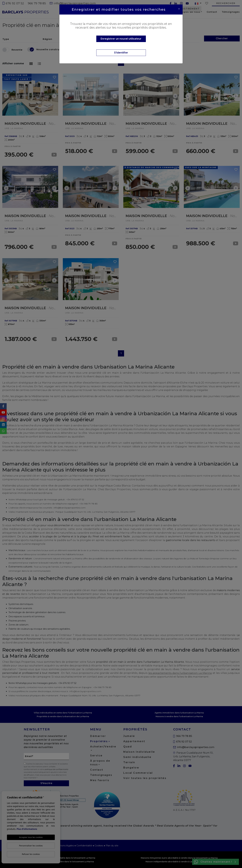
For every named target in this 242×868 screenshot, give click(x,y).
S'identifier (121, 53)
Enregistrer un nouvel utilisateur (121, 39)
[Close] (179, 9)
